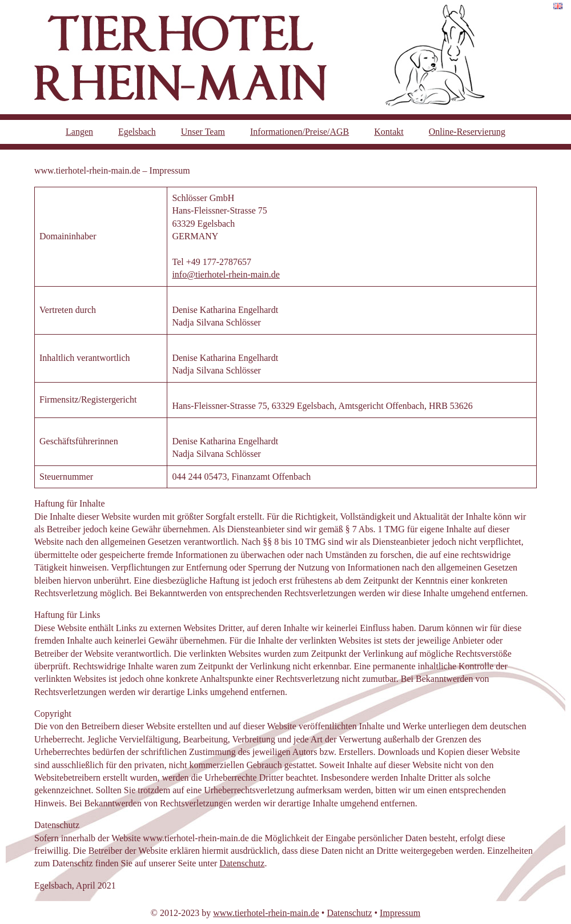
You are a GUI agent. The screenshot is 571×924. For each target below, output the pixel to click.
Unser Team (203, 132)
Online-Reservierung (467, 132)
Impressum (400, 913)
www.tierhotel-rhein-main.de (266, 913)
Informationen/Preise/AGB (299, 132)
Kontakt (389, 132)
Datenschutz (242, 863)
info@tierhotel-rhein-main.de (226, 274)
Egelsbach (137, 132)
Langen (79, 132)
